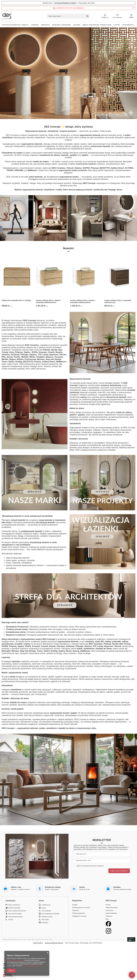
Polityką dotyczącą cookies (15, 960)
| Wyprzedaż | (128, 25)
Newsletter (102, 840)
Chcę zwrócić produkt (15, 914)
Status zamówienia (14, 905)
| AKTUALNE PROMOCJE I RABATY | (15, 25)
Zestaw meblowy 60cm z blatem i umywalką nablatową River (83, 301)
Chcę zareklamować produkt (17, 911)
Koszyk (44, 908)
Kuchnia (77, 25)
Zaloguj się (105, 17)
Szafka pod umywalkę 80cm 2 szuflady (16, 300)
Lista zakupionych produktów (50, 914)
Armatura (45, 25)
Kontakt (11, 920)
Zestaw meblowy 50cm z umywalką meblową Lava (118, 301)
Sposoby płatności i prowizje (81, 908)
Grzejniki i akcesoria (61, 25)
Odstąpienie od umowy (79, 916)
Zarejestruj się (46, 905)
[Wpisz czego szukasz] (68, 16)
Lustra (117, 25)
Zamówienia (10, 901)
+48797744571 (38, 943)
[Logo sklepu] (7, 16)
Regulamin (76, 910)
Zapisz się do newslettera (119, 871)
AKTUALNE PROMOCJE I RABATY (66, 3)
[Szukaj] (87, 16)
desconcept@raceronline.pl (54, 943)
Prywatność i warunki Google (31, 966)
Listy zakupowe (117, 17)
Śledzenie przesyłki (14, 908)
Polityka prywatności (79, 913)
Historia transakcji (47, 917)
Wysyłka (75, 905)
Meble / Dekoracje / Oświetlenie (97, 25)
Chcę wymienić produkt (15, 917)
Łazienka (35, 25)
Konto (41, 901)
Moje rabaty (45, 920)
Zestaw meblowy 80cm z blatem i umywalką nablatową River (48, 301)
